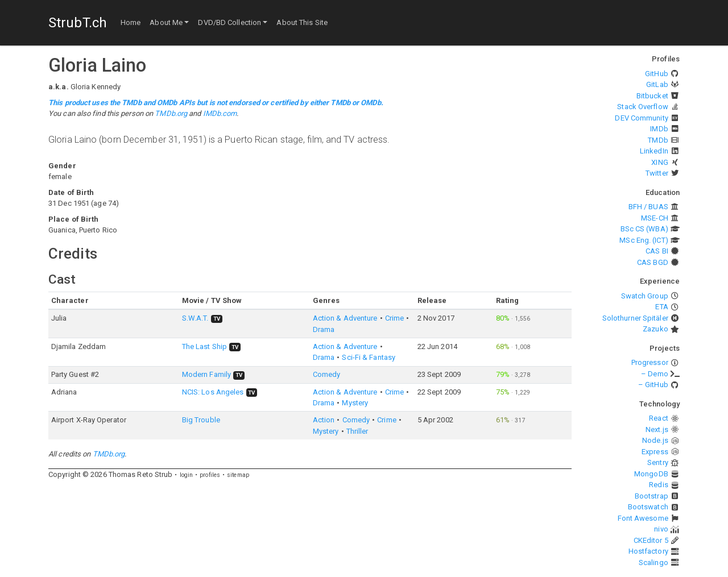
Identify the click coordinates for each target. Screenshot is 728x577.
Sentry (658, 462)
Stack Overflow (642, 107)
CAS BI (657, 251)
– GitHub (653, 385)
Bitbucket (652, 96)
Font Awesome (643, 518)
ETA (661, 307)
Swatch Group (645, 296)
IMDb (659, 129)
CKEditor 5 (651, 540)
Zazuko (655, 329)
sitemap (238, 475)
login (187, 475)
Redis (659, 485)
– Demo (655, 374)
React (659, 418)
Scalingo (653, 563)
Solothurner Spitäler (635, 318)
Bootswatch (648, 507)
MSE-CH (655, 218)
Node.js (655, 440)
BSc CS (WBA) (644, 229)
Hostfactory (648, 551)
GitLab (657, 84)
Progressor (650, 362)
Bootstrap (652, 496)
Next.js (657, 429)
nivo (661, 529)
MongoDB (651, 474)
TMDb (658, 140)
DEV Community (641, 118)
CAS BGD (653, 262)
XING (659, 162)
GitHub (657, 74)
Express (655, 452)
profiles (210, 475)
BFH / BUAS (648, 207)
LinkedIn (654, 151)
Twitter (657, 173)
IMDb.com (220, 113)
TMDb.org (171, 113)
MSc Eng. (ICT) (644, 240)
